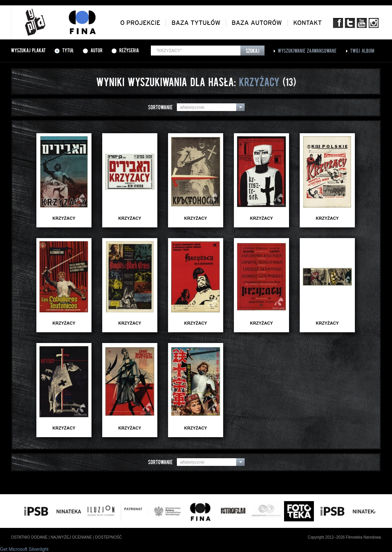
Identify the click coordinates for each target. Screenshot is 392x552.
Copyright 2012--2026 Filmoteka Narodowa (344, 537)
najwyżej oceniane (71, 537)
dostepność (108, 537)
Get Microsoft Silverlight (24, 549)
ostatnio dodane (29, 537)
